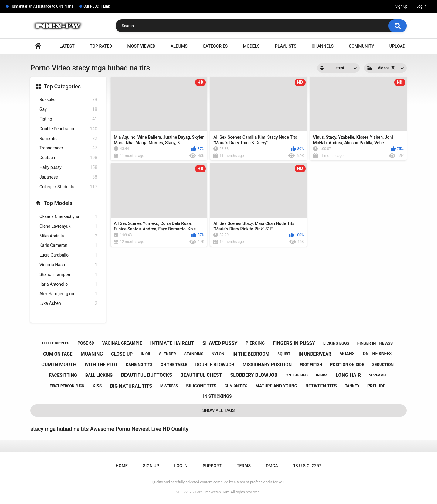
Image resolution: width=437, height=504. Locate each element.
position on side (347, 364)
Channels (323, 46)
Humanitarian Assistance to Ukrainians (42, 6)
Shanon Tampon (68, 275)
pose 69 (86, 343)
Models (251, 46)
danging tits (139, 364)
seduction (383, 364)
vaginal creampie (122, 343)
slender (168, 354)
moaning (92, 354)
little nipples (56, 343)
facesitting (63, 375)
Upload (397, 46)
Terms (244, 466)
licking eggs (336, 343)
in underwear (315, 354)
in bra (322, 375)
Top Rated (101, 46)
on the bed (297, 375)
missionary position (267, 365)
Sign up (401, 6)
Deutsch (68, 158)
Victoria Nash (68, 265)
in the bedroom (251, 354)
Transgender (68, 148)
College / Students (68, 187)
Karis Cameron (68, 245)
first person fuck (67, 386)
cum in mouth (59, 364)
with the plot (101, 365)
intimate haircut (172, 343)
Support (212, 466)
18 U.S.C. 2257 (307, 466)
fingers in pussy (294, 343)
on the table (174, 364)
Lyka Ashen (68, 303)
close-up (122, 354)
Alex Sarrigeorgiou (68, 294)
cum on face (58, 354)
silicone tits (201, 386)
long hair (348, 375)
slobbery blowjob (254, 375)
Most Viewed (141, 46)
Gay (68, 109)
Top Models (58, 203)
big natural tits (131, 386)
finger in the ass (375, 343)
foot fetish (311, 365)
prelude (376, 386)
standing (194, 354)
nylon (218, 354)
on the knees (377, 354)
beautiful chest (201, 375)
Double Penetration (68, 129)
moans (347, 354)
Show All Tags (219, 410)
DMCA (272, 466)
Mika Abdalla (68, 236)
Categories (215, 46)
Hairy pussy (68, 167)
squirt (284, 354)
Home (38, 46)
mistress (169, 386)
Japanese (68, 177)
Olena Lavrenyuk (68, 226)
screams (378, 375)
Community (361, 46)
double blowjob (215, 365)
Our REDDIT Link (97, 6)
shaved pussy (220, 343)
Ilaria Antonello (68, 284)
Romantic (68, 139)
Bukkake (68, 100)
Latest (67, 46)
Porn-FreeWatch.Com (212, 492)
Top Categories (62, 86)
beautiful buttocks (146, 375)
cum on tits (236, 386)
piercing (255, 343)
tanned (352, 386)
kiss (97, 386)
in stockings (217, 396)
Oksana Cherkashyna (68, 217)
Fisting (68, 119)
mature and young (276, 386)
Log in (421, 6)
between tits (321, 386)
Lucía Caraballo (68, 255)
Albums (179, 46)
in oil (146, 354)
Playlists (286, 46)
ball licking (99, 375)
